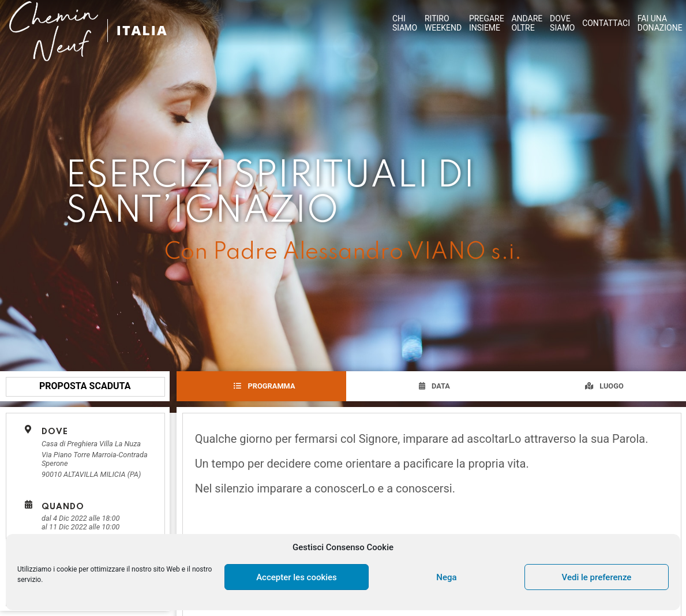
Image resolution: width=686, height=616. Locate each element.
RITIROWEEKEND (443, 23)
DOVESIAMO (562, 23)
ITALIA (143, 30)
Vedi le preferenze (597, 577)
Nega (446, 577)
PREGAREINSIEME (487, 23)
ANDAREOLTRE (527, 23)
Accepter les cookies (297, 577)
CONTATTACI (606, 23)
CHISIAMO (405, 23)
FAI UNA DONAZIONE (660, 23)
